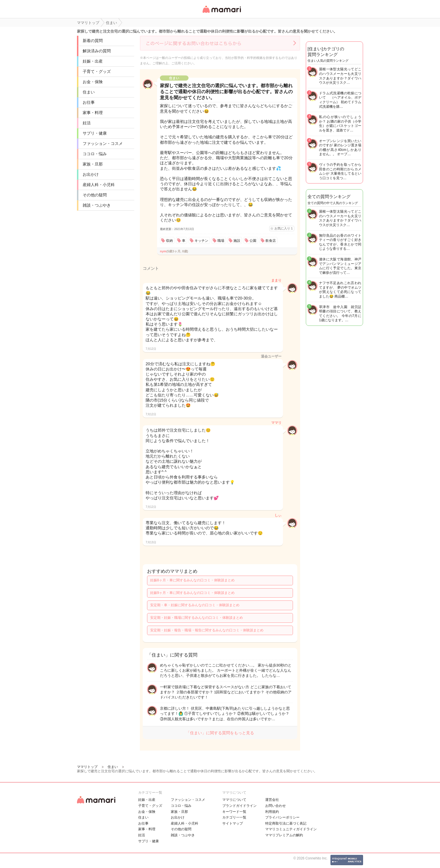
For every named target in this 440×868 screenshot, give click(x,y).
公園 (253, 241)
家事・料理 (93, 113)
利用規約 (272, 812)
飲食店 (271, 241)
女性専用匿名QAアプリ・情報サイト (221, 13)
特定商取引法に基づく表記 (286, 823)
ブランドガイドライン (239, 806)
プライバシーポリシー (282, 817)
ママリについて (234, 800)
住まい (89, 92)
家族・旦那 (93, 164)
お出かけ (91, 174)
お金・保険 (93, 82)
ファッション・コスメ (103, 143)
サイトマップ (233, 823)
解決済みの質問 (97, 51)
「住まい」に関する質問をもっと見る (220, 733)
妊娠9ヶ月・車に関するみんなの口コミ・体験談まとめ (192, 593)
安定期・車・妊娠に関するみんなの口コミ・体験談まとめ (195, 605)
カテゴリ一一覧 (234, 817)
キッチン (201, 241)
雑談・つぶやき (97, 205)
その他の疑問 (95, 195)
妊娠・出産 (93, 61)
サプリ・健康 (95, 133)
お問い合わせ (276, 806)
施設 (237, 241)
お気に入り (284, 228)
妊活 (87, 123)
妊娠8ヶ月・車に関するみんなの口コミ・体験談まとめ (192, 580)
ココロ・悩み (95, 154)
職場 (221, 241)
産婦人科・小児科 (99, 185)
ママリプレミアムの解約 (284, 835)
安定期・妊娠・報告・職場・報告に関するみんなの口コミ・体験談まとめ (207, 630)
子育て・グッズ (97, 71)
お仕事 (89, 102)
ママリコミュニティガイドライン (291, 829)
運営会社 (272, 800)
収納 (169, 241)
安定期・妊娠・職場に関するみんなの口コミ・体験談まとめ (197, 618)
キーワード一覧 (234, 812)
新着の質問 (93, 41)
